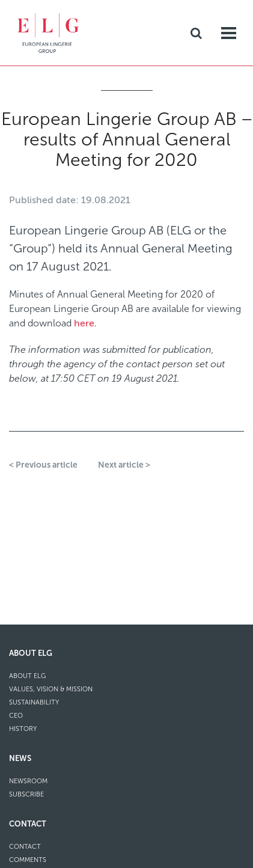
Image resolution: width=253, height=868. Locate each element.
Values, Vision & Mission (51, 689)
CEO (16, 716)
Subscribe (26, 794)
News (20, 758)
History (23, 729)
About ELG (31, 653)
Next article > (124, 465)
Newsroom (28, 781)
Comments (28, 860)
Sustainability (34, 702)
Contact (28, 824)
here (84, 323)
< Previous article (43, 465)
